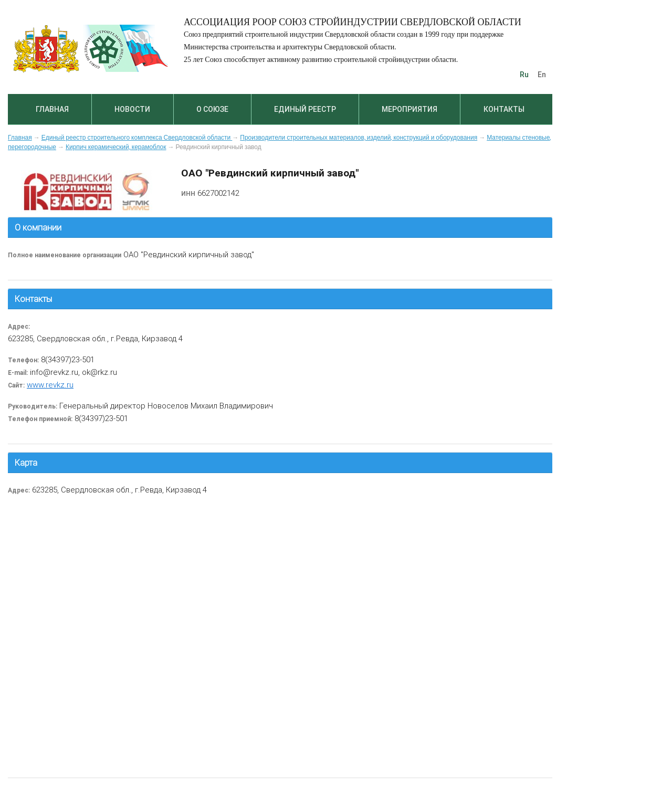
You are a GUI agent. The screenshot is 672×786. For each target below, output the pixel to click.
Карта (26, 463)
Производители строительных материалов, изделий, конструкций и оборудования (359, 138)
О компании (38, 227)
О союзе (212, 109)
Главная (52, 109)
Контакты (504, 109)
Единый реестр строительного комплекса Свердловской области (137, 138)
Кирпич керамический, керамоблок (116, 147)
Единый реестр (305, 109)
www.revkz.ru (50, 385)
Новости (132, 109)
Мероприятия (409, 109)
